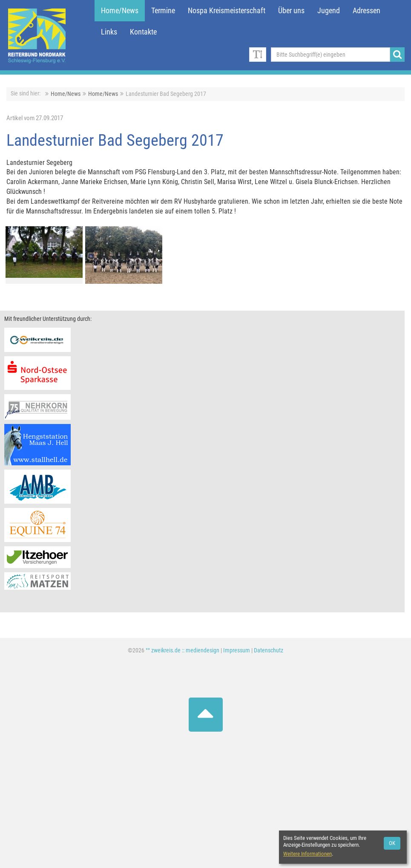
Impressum (237, 650)
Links (109, 32)
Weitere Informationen (308, 854)
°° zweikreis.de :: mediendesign (183, 650)
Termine (163, 11)
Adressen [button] (366, 11)
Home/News (120, 11)
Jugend (329, 11)
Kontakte (143, 32)
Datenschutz (269, 650)
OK (392, 843)
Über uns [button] (291, 11)
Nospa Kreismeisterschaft (227, 11)
